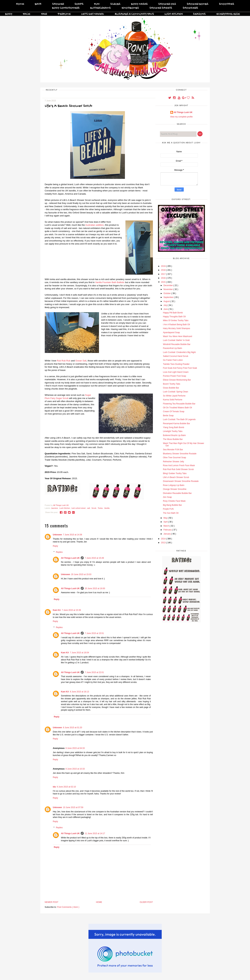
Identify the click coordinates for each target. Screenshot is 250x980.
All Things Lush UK (70, 558)
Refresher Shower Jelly (173, 462)
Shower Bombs (198, 4)
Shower (58, 4)
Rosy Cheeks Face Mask (174, 501)
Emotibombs (130, 8)
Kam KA (57, 610)
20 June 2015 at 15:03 (81, 574)
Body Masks (139, 4)
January (167, 534)
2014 (164, 539)
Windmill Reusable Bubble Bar (177, 344)
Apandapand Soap (171, 332)
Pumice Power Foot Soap (174, 376)
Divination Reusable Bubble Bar (177, 493)
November (168, 289)
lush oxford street (79, 508)
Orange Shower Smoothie (175, 489)
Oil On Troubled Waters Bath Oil (177, 408)
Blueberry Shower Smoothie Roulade (180, 454)
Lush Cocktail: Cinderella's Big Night (179, 352)
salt (89, 508)
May (166, 518)
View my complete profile (181, 117)
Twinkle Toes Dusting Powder (176, 364)
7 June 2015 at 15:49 (94, 558)
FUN (97, 4)
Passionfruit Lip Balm (172, 348)
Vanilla (107, 508)
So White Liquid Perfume (174, 396)
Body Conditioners (66, 8)
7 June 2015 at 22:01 (94, 672)
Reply (56, 546)
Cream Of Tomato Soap (174, 411)
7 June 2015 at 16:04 (79, 653)
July (166, 305)
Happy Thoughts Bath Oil (174, 317)
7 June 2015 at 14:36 (73, 535)
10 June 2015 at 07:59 (73, 807)
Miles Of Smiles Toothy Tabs (176, 320)
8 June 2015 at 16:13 (79, 692)
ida (54, 787)
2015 (164, 282)
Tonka (101, 508)
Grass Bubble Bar (171, 388)
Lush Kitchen (174, 14)
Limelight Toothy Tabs (173, 431)
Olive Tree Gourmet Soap (174, 458)
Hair (44, 14)
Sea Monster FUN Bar (173, 450)
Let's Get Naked (93, 14)
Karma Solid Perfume (173, 400)
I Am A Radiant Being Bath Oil (176, 325)
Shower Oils (167, 4)
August (167, 301)
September (169, 297)
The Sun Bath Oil (171, 513)
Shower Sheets (161, 8)
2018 (164, 270)
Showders (190, 8)
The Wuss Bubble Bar (173, 439)
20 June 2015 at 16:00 (95, 588)
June (166, 309)
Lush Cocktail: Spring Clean (175, 392)
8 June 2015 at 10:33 (75, 769)
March (167, 526)
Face (27, 14)
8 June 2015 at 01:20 (73, 728)
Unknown (57, 535)
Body (9, 14)
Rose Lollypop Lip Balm (174, 485)
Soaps (79, 4)
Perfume (64, 14)
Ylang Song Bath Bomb (173, 427)
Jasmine (55, 508)
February (168, 530)
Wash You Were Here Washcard (177, 336)
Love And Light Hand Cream (176, 372)
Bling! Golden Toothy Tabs (175, 473)
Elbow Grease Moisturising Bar (177, 380)
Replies (59, 552)
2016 (164, 278)
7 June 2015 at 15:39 (71, 610)
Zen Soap (167, 497)
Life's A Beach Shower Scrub (176, 477)
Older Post (146, 902)
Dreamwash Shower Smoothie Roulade (181, 481)
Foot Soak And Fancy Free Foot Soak (180, 368)
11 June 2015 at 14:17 (95, 833)
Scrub (94, 508)
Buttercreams (100, 8)
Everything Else (228, 14)
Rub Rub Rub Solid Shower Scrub (178, 469)
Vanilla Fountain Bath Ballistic (110, 282)
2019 (164, 266)
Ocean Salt (81, 361)
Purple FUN (168, 509)
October (167, 293)
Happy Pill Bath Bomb (173, 313)
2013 (164, 543)
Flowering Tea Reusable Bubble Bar (179, 404)
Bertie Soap (168, 416)
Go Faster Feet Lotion (173, 360)
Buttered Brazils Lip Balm (174, 435)
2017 (164, 274)
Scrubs (115, 4)
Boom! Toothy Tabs (172, 384)
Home (20, 4)
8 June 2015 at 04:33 (75, 748)
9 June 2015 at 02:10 (66, 787)
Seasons (199, 14)
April (166, 522)
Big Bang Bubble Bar (172, 505)
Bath (38, 4)
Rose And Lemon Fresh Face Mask (179, 465)
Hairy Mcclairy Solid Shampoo (176, 328)
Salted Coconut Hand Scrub (176, 356)
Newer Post (52, 902)
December (168, 285)
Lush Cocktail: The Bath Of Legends (179, 419)
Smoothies (227, 4)
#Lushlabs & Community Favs (134, 14)
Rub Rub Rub (64, 361)
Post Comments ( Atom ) (68, 907)
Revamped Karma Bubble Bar (176, 424)
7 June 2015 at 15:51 (94, 633)
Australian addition (94, 225)
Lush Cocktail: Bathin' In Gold (176, 340)
